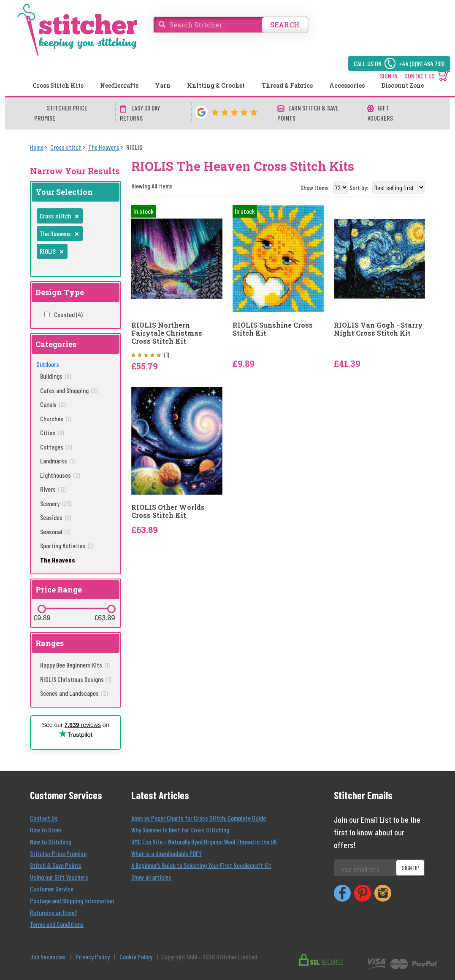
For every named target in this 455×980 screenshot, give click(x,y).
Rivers (53, 489)
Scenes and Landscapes (74, 693)
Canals (53, 404)
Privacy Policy (93, 957)
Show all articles (151, 877)
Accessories (347, 85)
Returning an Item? (54, 912)
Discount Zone (402, 85)
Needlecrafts (119, 85)
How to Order (46, 830)
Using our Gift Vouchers (59, 877)
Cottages (56, 447)
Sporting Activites (67, 545)
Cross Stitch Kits (58, 85)
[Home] (37, 147)
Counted (68, 314)
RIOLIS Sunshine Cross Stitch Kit (273, 329)
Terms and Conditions (57, 924)
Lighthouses (60, 475)
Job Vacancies (48, 957)
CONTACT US (420, 76)
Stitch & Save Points (56, 865)
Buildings (56, 376)
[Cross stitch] (66, 147)
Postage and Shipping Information (72, 901)
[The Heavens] (104, 147)
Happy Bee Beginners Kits (75, 665)
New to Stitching (51, 841)
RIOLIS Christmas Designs (76, 679)
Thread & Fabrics (287, 85)
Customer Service (52, 889)
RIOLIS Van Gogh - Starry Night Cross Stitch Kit (378, 329)
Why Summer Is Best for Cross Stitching (180, 830)
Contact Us (44, 818)
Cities (52, 432)
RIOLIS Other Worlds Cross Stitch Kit (168, 511)
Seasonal (55, 532)
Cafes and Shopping (69, 390)
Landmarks (58, 461)
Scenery (56, 503)
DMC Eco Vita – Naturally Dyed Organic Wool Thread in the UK (204, 841)
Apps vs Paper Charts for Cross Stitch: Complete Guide (199, 818)
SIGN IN (389, 76)
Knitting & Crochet (216, 85)
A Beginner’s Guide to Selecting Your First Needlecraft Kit (201, 865)
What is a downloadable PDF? (167, 853)
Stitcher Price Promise (58, 853)
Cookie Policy (136, 957)
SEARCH (285, 25)
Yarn (163, 85)
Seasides (56, 517)
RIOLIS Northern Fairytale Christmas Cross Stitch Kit (167, 333)
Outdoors (48, 364)
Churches (56, 419)
